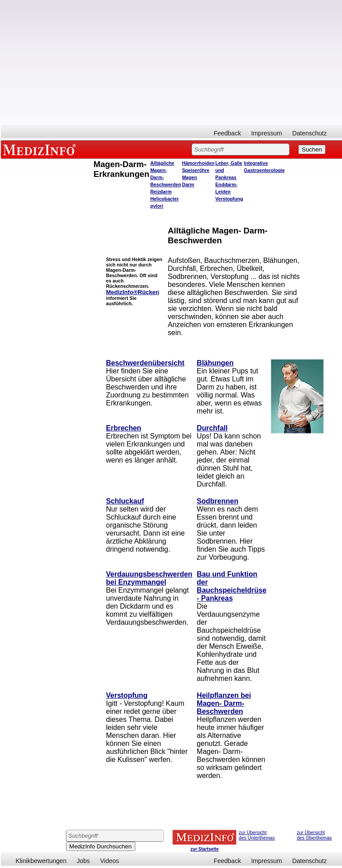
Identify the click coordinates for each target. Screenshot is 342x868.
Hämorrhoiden (198, 163)
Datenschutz (309, 133)
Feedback (227, 133)
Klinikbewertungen (41, 861)
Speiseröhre (196, 170)
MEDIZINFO (41, 149)
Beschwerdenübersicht (145, 363)
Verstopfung (229, 199)
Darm (188, 184)
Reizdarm (161, 192)
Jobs (83, 861)
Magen (190, 177)
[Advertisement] (171, 62)
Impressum (267, 133)
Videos (110, 861)
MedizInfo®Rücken (132, 292)
